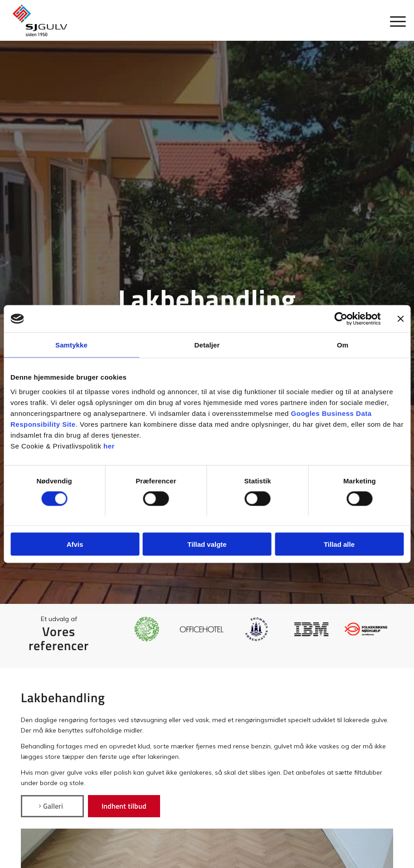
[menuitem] (393, 20)
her (109, 446)
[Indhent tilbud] (124, 806)
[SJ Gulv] (40, 20)
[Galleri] (52, 806)
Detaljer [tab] (207, 345)
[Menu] (393, 20)
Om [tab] (343, 345)
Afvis (75, 544)
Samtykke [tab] (71, 345)
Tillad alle (339, 544)
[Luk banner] (400, 319)
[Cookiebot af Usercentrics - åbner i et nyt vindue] (341, 319)
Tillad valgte (207, 544)
